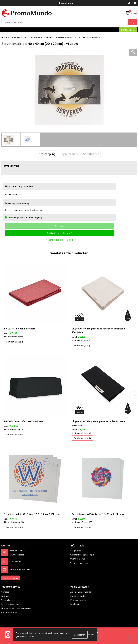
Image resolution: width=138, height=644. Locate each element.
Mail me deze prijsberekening (59, 240)
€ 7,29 (78, 429)
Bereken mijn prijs (15, 342)
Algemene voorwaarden (81, 592)
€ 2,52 (11, 333)
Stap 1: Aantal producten (19, 186)
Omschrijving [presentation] (47, 154)
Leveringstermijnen (10, 604)
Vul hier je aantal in (13, 194)
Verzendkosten (8, 600)
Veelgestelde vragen (80, 563)
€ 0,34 (11, 519)
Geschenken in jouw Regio (82, 555)
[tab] (47, 154)
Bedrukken (6, 596)
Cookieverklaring (78, 596)
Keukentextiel (20, 37)
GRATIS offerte (128, 30)
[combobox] (65, 22)
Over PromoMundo (79, 559)
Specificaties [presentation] (91, 154)
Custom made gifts (10, 612)
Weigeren (91, 635)
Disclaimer (75, 604)
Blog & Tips (76, 551)
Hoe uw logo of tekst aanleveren (16, 608)
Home (4, 37)
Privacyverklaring (78, 600)
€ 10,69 (11, 426)
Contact (5, 592)
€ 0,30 (78, 519)
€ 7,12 (78, 337)
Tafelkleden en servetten (41, 37)
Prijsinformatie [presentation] (69, 154)
